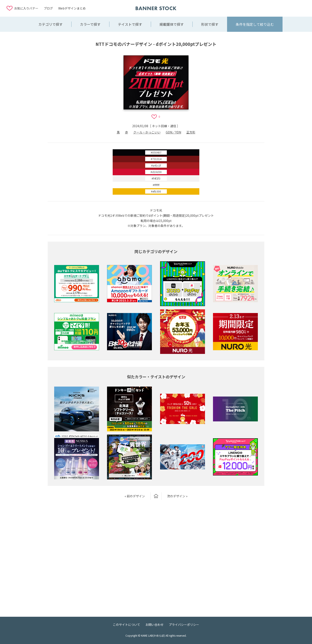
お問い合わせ (154, 625)
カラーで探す (90, 24)
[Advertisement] (271, 8)
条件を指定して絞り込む (255, 24)
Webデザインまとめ (72, 8)
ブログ (48, 8)
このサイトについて (127, 625)
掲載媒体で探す (172, 24)
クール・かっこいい (147, 132)
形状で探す (210, 24)
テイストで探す (130, 24)
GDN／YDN (173, 132)
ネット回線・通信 (164, 126)
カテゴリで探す (50, 24)
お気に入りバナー (26, 8)
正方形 (191, 132)
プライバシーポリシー (184, 625)
